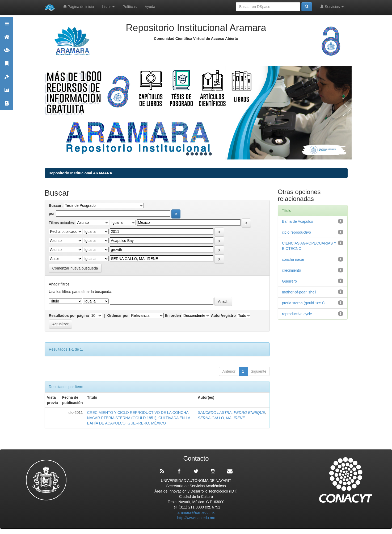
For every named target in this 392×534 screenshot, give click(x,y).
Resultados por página (69, 316)
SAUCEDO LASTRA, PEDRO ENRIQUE (231, 413)
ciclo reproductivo (296, 232)
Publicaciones (7, 66)
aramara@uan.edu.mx (196, 512)
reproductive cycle (297, 314)
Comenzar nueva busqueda (75, 268)
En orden (173, 316)
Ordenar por (118, 316)
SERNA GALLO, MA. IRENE (221, 418)
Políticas (130, 7)
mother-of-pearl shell (299, 292)
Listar (108, 7)
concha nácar (293, 259)
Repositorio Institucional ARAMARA (81, 173)
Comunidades (7, 52)
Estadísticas (7, 92)
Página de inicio (79, 7)
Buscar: (56, 205)
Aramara (7, 39)
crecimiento (292, 270)
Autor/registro (223, 316)
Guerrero (289, 281)
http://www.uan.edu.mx (196, 518)
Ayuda (150, 7)
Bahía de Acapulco (298, 221)
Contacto (7, 106)
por (52, 213)
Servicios (332, 7)
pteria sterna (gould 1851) (303, 303)
